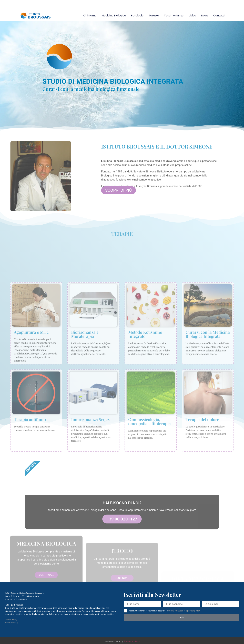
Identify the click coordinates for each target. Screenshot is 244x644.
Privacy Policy (12, 623)
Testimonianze (174, 16)
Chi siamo (90, 16)
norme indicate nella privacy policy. (184, 611)
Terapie (154, 16)
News (205, 16)
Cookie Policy (11, 620)
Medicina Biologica (114, 16)
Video (192, 16)
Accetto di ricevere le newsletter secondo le (164, 611)
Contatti (219, 16)
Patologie (137, 16)
